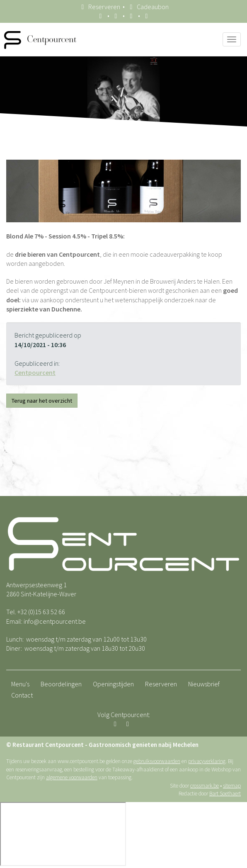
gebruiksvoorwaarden (157, 761)
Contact (22, 695)
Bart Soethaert (225, 794)
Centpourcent (35, 372)
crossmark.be (205, 786)
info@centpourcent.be (55, 621)
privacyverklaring (207, 761)
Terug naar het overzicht (42, 401)
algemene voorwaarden (72, 777)
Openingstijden (113, 684)
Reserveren (99, 7)
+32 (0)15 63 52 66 (41, 612)
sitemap (232, 786)
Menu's (20, 684)
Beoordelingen (61, 684)
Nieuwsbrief (204, 684)
